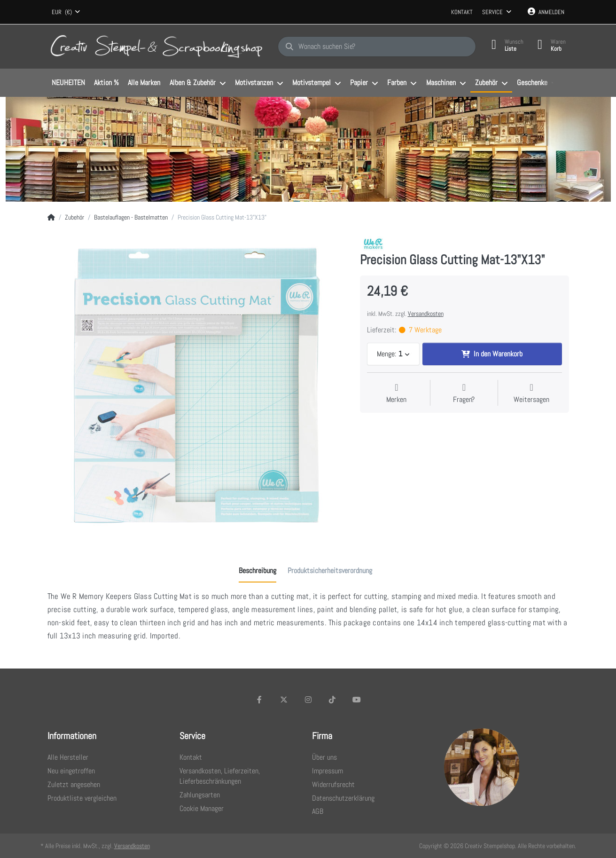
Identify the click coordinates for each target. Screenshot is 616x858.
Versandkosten (426, 314)
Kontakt (462, 12)
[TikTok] (332, 700)
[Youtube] (357, 700)
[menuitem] (69, 83)
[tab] (257, 571)
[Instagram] (308, 700)
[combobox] (66, 12)
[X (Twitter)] (284, 700)
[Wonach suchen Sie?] (377, 47)
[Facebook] (260, 700)
